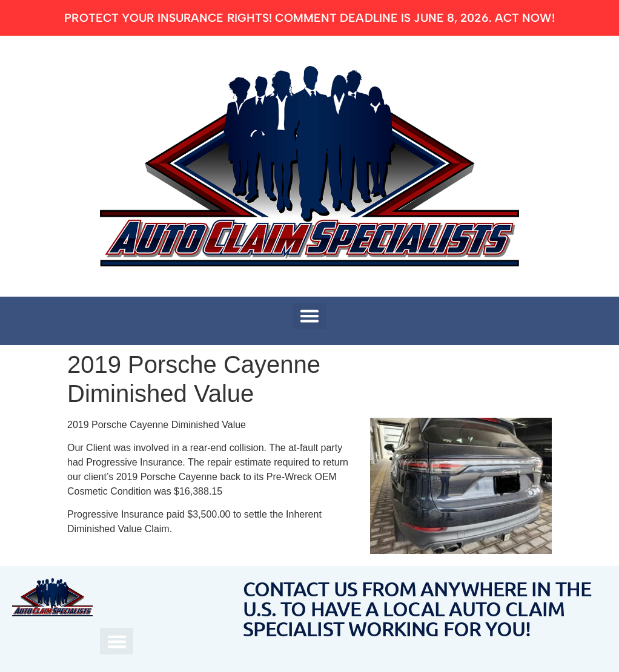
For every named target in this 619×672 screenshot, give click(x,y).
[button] (310, 316)
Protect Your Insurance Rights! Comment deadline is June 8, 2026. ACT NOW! (309, 18)
